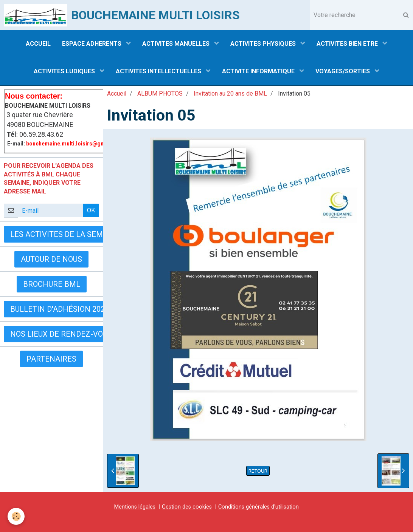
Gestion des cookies (187, 507)
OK (91, 210)
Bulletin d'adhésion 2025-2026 (69, 309)
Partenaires (51, 359)
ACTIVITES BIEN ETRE (348, 44)
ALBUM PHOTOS (160, 94)
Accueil (117, 94)
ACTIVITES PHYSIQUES (264, 44)
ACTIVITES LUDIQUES (65, 71)
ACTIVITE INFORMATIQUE (259, 71)
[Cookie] (16, 516)
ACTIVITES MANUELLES (177, 44)
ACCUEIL (38, 44)
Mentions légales (135, 507)
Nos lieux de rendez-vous (61, 334)
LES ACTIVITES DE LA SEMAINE (65, 234)
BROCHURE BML (52, 284)
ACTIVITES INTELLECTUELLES (159, 71)
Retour (258, 471)
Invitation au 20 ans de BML (230, 94)
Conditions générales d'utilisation (259, 507)
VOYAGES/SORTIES (343, 71)
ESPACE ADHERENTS (92, 44)
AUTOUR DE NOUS (51, 259)
